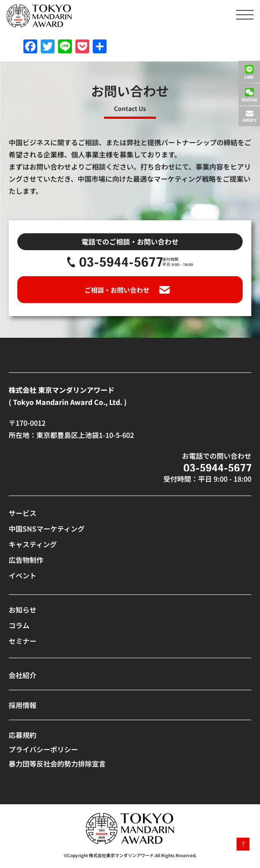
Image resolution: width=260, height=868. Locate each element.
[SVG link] (39, 16)
